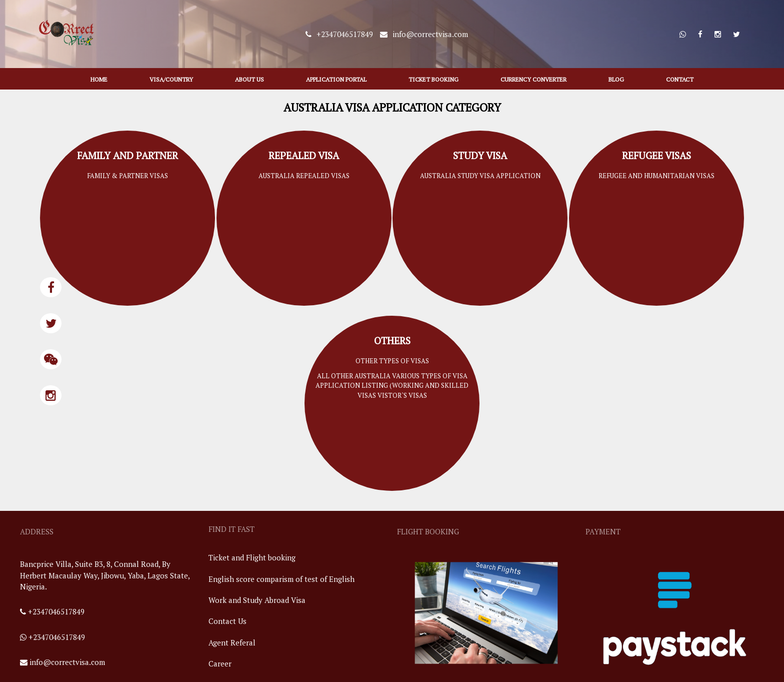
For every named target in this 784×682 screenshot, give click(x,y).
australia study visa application (480, 176)
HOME (99, 79)
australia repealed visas (304, 176)
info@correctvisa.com (67, 662)
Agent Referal (232, 642)
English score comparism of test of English (281, 579)
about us (249, 79)
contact (680, 79)
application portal (336, 79)
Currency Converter (533, 79)
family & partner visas (127, 176)
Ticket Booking (433, 79)
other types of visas (392, 361)
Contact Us (227, 621)
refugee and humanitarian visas (656, 176)
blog (616, 79)
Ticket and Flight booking (252, 557)
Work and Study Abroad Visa (257, 600)
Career (220, 663)
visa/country (171, 79)
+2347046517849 (56, 611)
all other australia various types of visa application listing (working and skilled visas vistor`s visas (392, 386)
